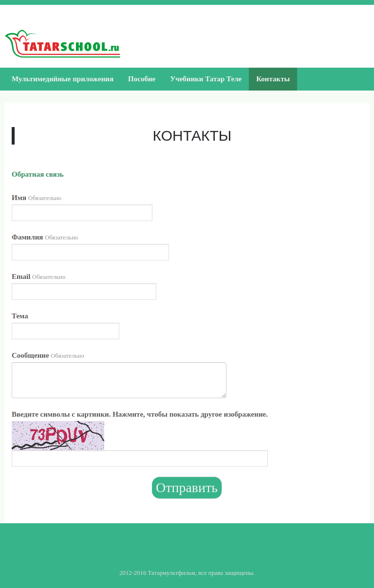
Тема (20, 316)
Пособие (142, 79)
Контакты (273, 79)
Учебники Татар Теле (206, 79)
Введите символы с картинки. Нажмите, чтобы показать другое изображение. (140, 414)
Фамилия (45, 237)
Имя (37, 198)
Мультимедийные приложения (63, 79)
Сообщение (48, 355)
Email (38, 276)
